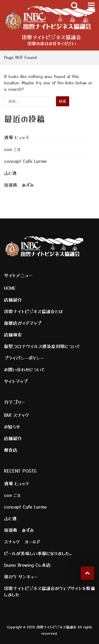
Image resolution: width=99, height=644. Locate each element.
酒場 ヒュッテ (17, 137)
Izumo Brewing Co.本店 (27, 565)
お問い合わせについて (24, 369)
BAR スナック (16, 415)
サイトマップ (16, 381)
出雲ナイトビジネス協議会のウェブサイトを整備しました (49, 591)
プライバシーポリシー (24, 358)
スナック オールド (22, 542)
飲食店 (11, 450)
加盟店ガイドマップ (23, 323)
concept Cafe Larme (25, 161)
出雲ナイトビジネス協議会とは (33, 311)
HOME (10, 288)
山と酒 (10, 173)
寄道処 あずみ (19, 185)
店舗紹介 (13, 300)
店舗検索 (13, 335)
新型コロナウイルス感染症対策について (42, 346)
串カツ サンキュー (21, 577)
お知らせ (12, 427)
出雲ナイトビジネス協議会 (51, 37)
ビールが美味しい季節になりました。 (39, 553)
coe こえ (12, 149)
